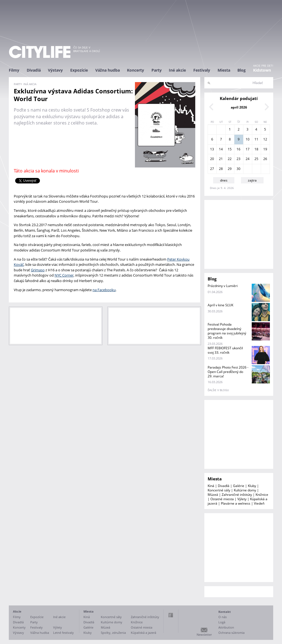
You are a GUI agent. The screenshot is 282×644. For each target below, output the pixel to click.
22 (230, 159)
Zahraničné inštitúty (237, 495)
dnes (224, 180)
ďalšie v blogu (218, 390)
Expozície (79, 70)
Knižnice (262, 495)
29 (230, 169)
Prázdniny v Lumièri (223, 286)
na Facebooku (104, 290)
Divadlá (34, 70)
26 (265, 159)
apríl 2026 (239, 107)
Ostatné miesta (222, 499)
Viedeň (259, 503)
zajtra (252, 180)
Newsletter (204, 634)
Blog (242, 70)
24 (248, 159)
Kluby (252, 486)
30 (238, 169)
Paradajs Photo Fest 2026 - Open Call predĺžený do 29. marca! (228, 372)
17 (248, 149)
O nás (223, 617)
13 (212, 149)
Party (157, 70)
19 (265, 149)
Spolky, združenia (113, 633)
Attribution (226, 627)
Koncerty (135, 70)
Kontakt (225, 612)
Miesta (224, 70)
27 (212, 169)
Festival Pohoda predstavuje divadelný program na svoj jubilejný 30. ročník (227, 331)
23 (238, 159)
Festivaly (202, 70)
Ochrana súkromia (231, 633)
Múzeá (213, 495)
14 (221, 149)
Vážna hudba (108, 70)
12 (265, 139)
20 (212, 159)
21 (221, 159)
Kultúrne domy (245, 490)
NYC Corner (64, 275)
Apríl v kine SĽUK (220, 305)
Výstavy (55, 70)
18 (256, 149)
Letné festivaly (63, 633)
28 (221, 169)
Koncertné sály (219, 490)
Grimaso (38, 270)
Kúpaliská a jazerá (143, 633)
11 (256, 139)
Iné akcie (177, 70)
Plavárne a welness (236, 503)
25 (256, 159)
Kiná (211, 486)
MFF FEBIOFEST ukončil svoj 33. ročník (225, 350)
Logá (222, 622)
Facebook (171, 615)
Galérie (239, 486)
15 (230, 149)
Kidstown (262, 70)
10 (248, 139)
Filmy (14, 70)
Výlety (242, 499)
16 (238, 149)
